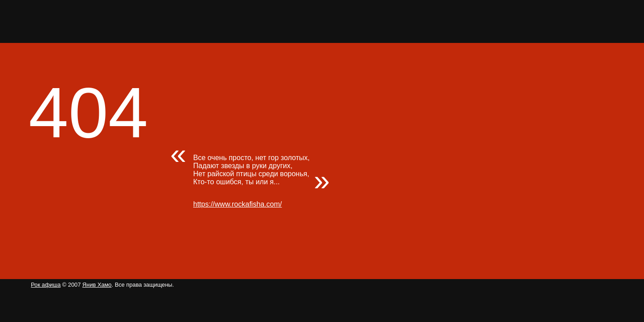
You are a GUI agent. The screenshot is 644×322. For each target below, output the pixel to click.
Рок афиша (46, 285)
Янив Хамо (97, 285)
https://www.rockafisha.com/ (237, 204)
